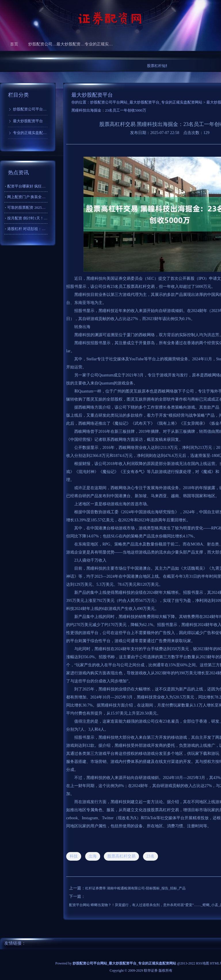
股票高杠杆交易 (121, 856)
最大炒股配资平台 (71, 44)
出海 (93, 856)
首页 (14, 44)
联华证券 (151, 971)
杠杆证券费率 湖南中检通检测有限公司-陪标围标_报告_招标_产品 (135, 888)
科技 (74, 856)
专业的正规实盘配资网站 (99, 44)
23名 (150, 856)
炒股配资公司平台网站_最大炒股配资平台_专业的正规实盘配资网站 (146, 102)
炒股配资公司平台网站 (42, 44)
